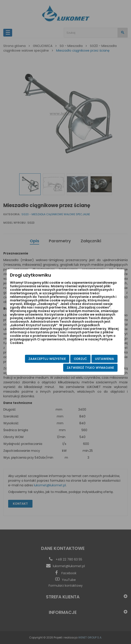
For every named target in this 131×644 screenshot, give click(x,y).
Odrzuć (80, 359)
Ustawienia (104, 359)
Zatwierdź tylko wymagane (90, 368)
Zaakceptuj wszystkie (47, 359)
